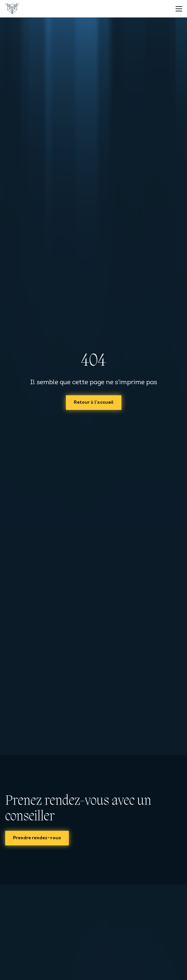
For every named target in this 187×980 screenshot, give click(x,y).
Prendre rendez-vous (37, 838)
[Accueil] (12, 9)
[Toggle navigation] (179, 9)
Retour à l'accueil (94, 403)
